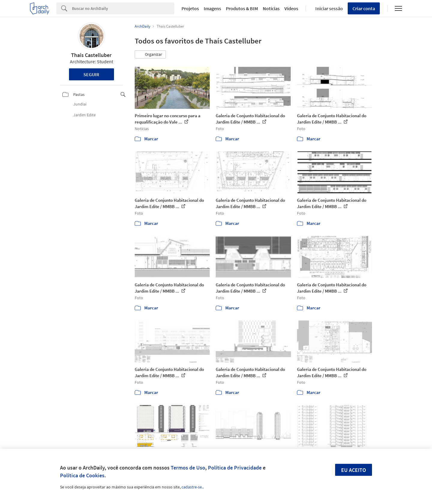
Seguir (91, 74)
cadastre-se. (192, 487)
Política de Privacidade (235, 468)
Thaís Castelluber (91, 55)
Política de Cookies (82, 475)
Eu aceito (354, 470)
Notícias (271, 8)
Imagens (212, 8)
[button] (150, 55)
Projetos (190, 8)
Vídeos (291, 8)
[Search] (123, 8)
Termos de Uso (188, 468)
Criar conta (364, 8)
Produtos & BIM (242, 8)
